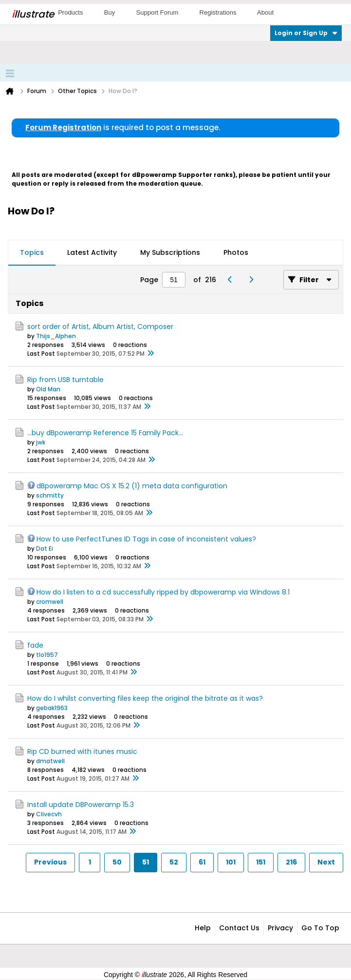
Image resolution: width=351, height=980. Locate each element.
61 (202, 862)
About (265, 12)
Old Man (48, 389)
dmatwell (50, 761)
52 (174, 862)
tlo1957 (47, 655)
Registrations (218, 12)
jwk (41, 442)
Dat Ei (45, 548)
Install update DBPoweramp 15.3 (81, 805)
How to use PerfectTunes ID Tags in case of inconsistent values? (146, 539)
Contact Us (239, 928)
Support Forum (157, 12)
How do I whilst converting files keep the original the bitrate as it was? (145, 698)
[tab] (32, 253)
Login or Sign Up (306, 33)
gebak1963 (52, 708)
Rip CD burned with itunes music (82, 751)
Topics (32, 252)
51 (146, 862)
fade (35, 645)
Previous (50, 862)
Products (70, 12)
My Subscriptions (170, 252)
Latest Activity (92, 252)
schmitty (50, 495)
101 (231, 862)
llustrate (33, 14)
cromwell (50, 602)
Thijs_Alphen (56, 336)
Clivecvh (49, 814)
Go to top (320, 928)
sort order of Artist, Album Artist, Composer (100, 327)
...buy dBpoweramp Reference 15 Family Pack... (105, 433)
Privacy (280, 928)
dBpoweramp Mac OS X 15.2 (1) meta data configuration (132, 486)
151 (261, 862)
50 (117, 862)
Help (203, 928)
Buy (110, 12)
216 (291, 862)
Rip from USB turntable (65, 380)
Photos (236, 252)
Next (326, 862)
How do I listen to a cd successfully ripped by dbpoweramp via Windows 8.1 (163, 592)
